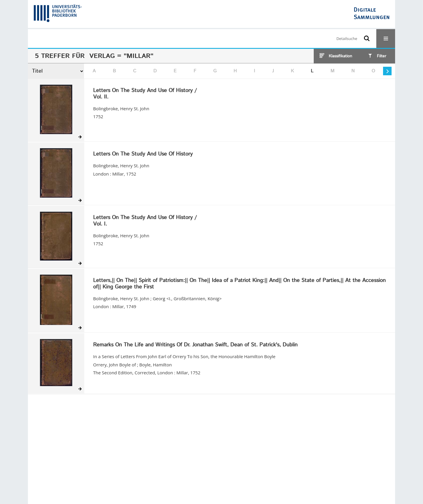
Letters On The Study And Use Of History (143, 154)
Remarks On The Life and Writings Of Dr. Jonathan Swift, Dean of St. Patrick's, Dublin (195, 345)
